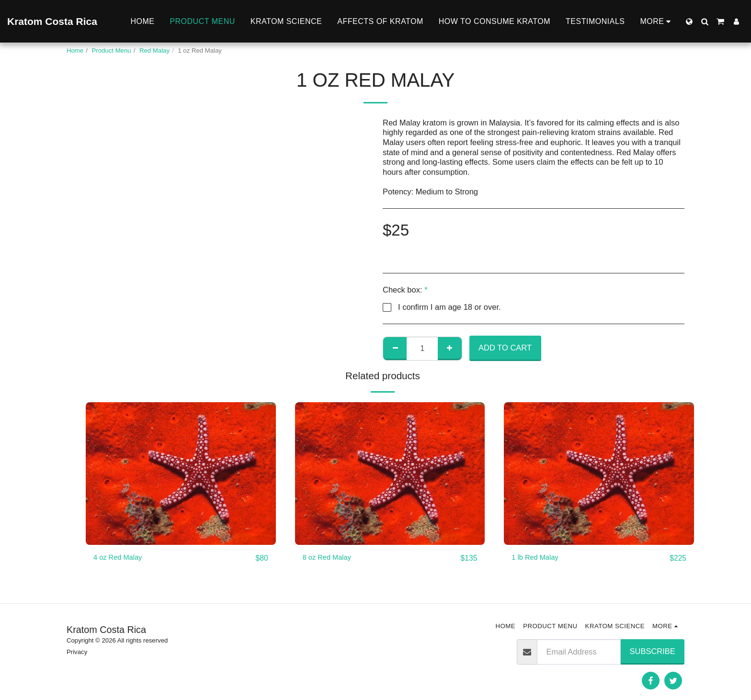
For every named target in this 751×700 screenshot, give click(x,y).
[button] (705, 22)
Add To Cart (505, 348)
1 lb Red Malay (538, 558)
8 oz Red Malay (330, 558)
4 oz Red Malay (121, 558)
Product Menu (112, 51)
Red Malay (154, 51)
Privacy (77, 652)
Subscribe (653, 651)
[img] (181, 473)
